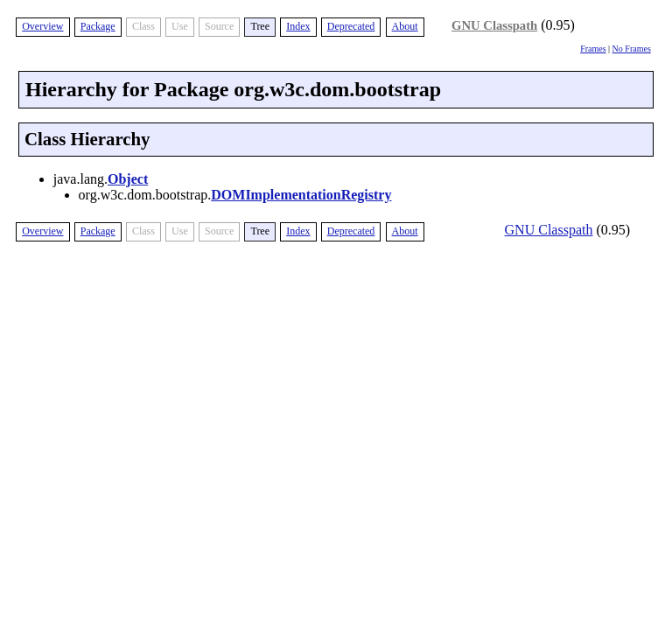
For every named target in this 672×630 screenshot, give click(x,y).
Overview (42, 26)
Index (298, 26)
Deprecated (351, 26)
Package (98, 26)
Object (128, 179)
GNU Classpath (494, 25)
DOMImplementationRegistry (301, 195)
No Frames (632, 49)
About (405, 26)
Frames (593, 49)
